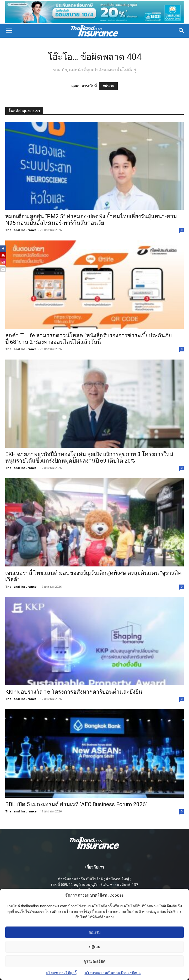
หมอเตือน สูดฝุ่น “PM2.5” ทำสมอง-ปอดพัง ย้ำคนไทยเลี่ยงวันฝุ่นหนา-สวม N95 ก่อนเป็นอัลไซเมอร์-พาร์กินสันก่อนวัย (91, 218)
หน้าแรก (108, 85)
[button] (9, 29)
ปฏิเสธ (94, 947)
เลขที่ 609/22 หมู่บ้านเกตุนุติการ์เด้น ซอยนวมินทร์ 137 (95, 883)
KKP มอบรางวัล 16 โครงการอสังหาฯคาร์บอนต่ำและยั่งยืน (74, 690)
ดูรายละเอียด (94, 961)
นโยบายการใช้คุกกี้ (61, 973)
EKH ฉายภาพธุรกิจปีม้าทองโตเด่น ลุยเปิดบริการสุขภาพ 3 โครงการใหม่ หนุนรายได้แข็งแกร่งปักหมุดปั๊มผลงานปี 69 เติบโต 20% (89, 456)
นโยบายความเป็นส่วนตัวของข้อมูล (113, 973)
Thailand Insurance (21, 228)
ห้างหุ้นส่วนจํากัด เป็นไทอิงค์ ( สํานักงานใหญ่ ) (95, 877)
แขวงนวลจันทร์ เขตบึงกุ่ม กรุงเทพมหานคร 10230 (95, 888)
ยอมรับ (95, 933)
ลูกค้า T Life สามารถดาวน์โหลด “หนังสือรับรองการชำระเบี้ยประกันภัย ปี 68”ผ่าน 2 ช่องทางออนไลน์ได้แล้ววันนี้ (88, 337)
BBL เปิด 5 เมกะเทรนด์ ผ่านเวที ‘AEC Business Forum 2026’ (76, 803)
